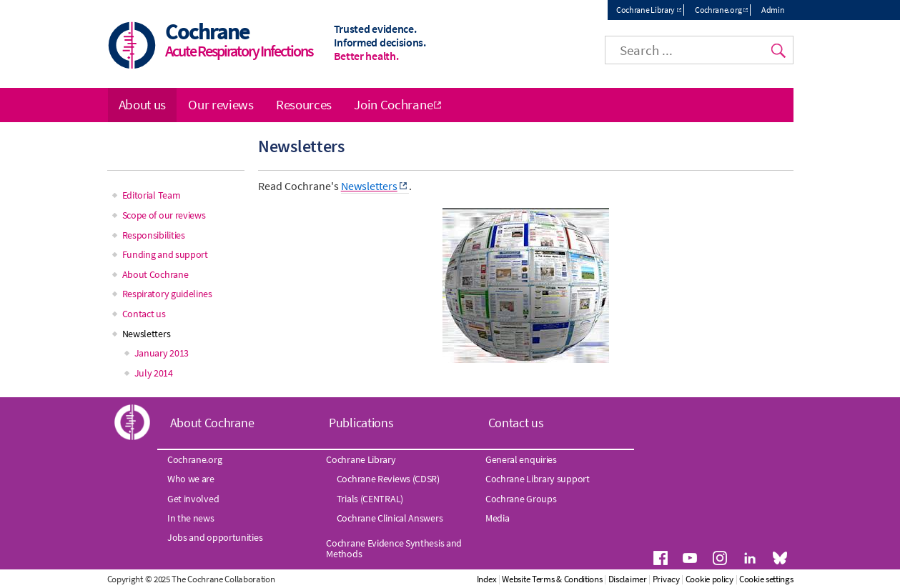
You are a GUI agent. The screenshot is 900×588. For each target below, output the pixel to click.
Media (498, 518)
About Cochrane (155, 274)
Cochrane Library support (538, 479)
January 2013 (162, 353)
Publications (361, 423)
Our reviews (221, 104)
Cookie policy (709, 579)
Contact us (144, 314)
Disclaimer (628, 579)
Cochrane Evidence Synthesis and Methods (394, 548)
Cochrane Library (646, 10)
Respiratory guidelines (167, 294)
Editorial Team (152, 195)
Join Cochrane (393, 104)
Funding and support (165, 254)
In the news (191, 518)
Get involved (193, 499)
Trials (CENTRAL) (370, 499)
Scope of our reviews (164, 215)
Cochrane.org (718, 10)
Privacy (666, 579)
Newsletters (147, 334)
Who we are (191, 479)
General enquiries (521, 459)
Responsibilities (154, 235)
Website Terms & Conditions (552, 579)
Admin (773, 10)
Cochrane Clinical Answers (390, 518)
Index (487, 579)
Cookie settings (766, 579)
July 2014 (154, 373)
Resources (304, 104)
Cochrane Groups (521, 499)
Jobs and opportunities (215, 537)
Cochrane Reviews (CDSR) (388, 479)
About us (143, 104)
